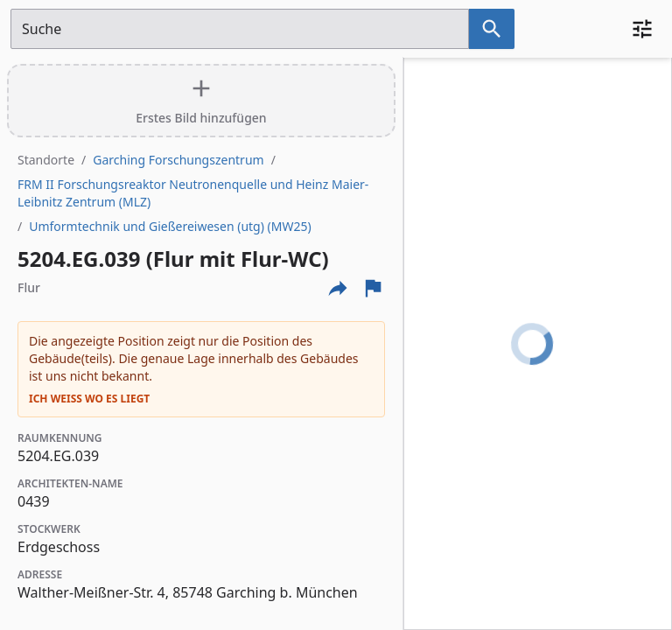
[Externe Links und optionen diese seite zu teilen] (338, 288)
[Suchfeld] (240, 29)
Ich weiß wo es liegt (89, 399)
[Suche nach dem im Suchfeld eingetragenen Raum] (492, 29)
